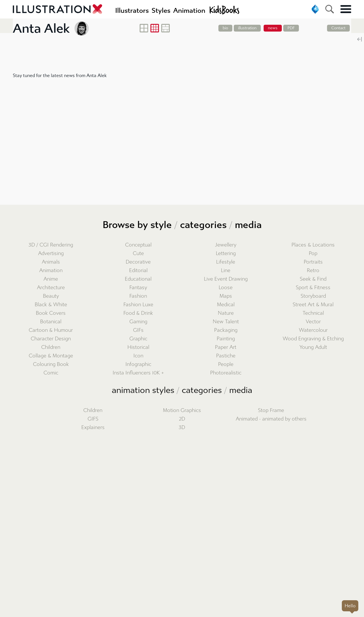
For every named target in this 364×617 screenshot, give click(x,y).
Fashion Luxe (138, 305)
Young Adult (313, 347)
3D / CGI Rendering (51, 245)
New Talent (226, 322)
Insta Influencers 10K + (138, 373)
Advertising (51, 253)
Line (226, 271)
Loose (226, 288)
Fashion (138, 296)
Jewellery (226, 245)
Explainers (93, 427)
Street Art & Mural (313, 305)
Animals (51, 262)
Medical (226, 305)
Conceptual (138, 245)
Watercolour (313, 330)
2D (182, 419)
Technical (313, 313)
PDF (291, 28)
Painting (226, 339)
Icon (138, 356)
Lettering (226, 253)
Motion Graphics (182, 410)
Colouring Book (51, 364)
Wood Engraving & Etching (313, 339)
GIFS (93, 419)
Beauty (51, 296)
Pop (313, 253)
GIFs (138, 330)
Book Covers (51, 313)
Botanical (51, 322)
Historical (138, 347)
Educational (138, 279)
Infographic (138, 364)
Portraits (313, 262)
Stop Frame (271, 410)
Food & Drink (138, 313)
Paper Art (226, 347)
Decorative (138, 262)
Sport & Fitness (313, 288)
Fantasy (138, 288)
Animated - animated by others (271, 419)
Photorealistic (226, 373)
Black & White (51, 305)
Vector (313, 322)
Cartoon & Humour (51, 330)
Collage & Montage (51, 356)
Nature (226, 313)
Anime (51, 279)
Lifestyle (226, 262)
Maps (226, 296)
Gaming (138, 322)
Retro (313, 271)
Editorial (138, 271)
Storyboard (313, 296)
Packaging (226, 330)
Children (51, 347)
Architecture (51, 288)
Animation (51, 271)
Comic (51, 373)
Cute (138, 253)
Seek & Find (313, 279)
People (226, 364)
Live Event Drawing (226, 279)
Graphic (138, 339)
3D (182, 427)
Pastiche (226, 356)
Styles (161, 11)
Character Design (51, 339)
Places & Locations (313, 245)
